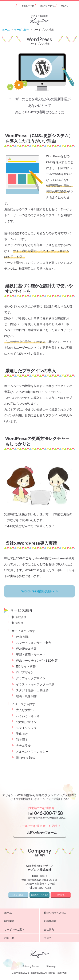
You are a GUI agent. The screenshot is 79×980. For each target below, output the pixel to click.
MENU (65, 6)
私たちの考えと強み (60, 913)
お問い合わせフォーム (46, 833)
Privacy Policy (31, 967)
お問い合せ (28, 6)
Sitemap (51, 967)
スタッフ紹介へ (18, 895)
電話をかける (48, 6)
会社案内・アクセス (39, 895)
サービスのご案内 (20, 930)
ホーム (20, 913)
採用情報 (61, 895)
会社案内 (60, 930)
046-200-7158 (48, 813)
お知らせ (20, 938)
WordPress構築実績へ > (39, 591)
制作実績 (20, 921)
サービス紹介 (21, 610)
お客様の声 (60, 921)
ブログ (60, 938)
